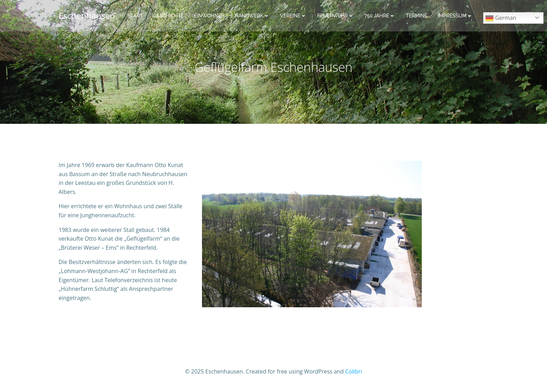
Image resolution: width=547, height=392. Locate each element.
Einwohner (209, 16)
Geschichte (168, 16)
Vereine (294, 16)
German (501, 18)
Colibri (354, 371)
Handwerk (252, 16)
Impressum (455, 16)
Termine (416, 16)
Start (135, 16)
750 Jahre (380, 16)
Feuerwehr (335, 16)
